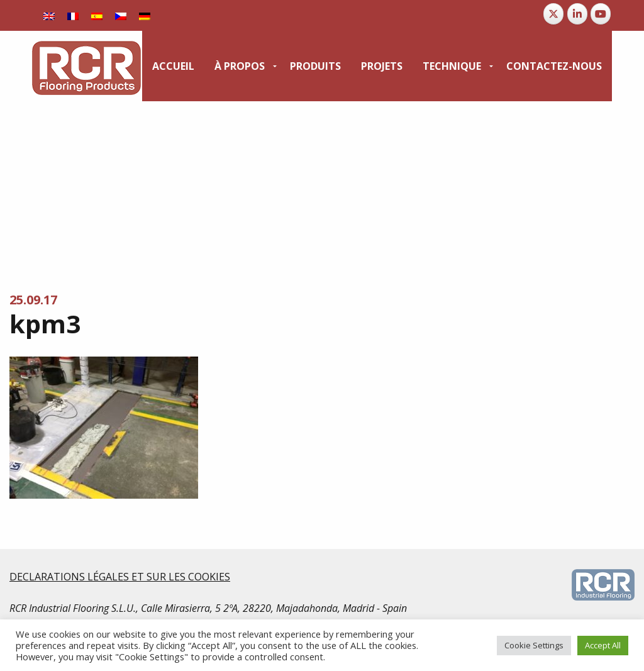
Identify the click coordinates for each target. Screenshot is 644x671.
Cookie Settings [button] (534, 645)
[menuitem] (173, 66)
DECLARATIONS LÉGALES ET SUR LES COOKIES (120, 577)
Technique (452, 66)
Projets (382, 66)
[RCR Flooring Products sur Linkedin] (577, 14)
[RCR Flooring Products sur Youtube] (601, 14)
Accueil (173, 66)
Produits (315, 66)
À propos (240, 66)
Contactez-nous (554, 66)
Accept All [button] (603, 645)
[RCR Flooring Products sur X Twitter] (553, 14)
